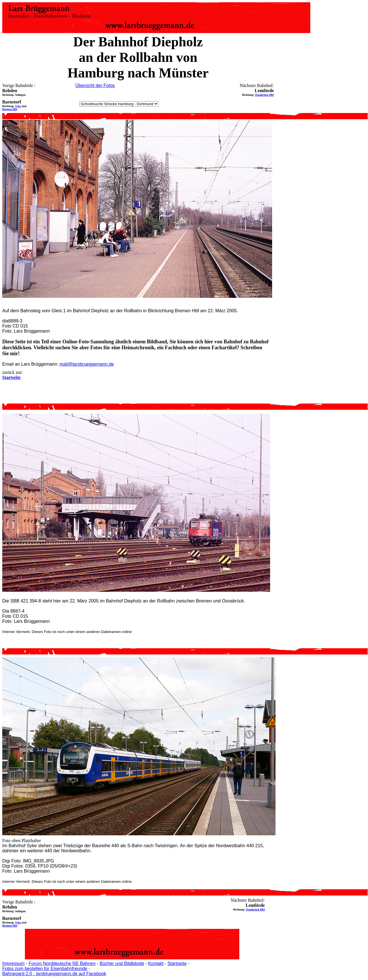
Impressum (13, 963)
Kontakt (156, 963)
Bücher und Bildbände (122, 963)
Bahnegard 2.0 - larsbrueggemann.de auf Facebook (54, 974)
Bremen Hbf (10, 109)
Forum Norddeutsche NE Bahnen (62, 963)
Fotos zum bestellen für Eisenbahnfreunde (45, 969)
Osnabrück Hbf (264, 95)
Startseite (177, 963)
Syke (18, 106)
